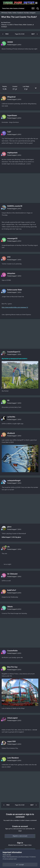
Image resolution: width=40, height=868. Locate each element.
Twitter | (15, 13)
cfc (8, 547)
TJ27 (9, 132)
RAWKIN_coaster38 (15, 206)
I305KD (10, 42)
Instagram (33, 13)
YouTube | (27, 13)
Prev (7, 34)
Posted (14, 45)
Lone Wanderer (13, 758)
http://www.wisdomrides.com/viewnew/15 (15, 307)
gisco (9, 527)
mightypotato (12, 153)
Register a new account (20, 836)
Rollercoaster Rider (15, 290)
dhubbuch (11, 433)
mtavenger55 (12, 238)
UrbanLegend (12, 718)
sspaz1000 (11, 741)
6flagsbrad (11, 97)
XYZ (9, 257)
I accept (20, 865)
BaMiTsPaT (12, 590)
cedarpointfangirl (14, 481)
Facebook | (21, 13)
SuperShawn (12, 115)
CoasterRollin (12, 651)
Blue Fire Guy (12, 667)
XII (8, 400)
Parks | (10, 13)
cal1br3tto (11, 417)
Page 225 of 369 (20, 34)
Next (33, 34)
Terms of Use (7, 855)
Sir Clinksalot (12, 574)
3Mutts (10, 607)
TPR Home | (4, 13)
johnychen (11, 273)
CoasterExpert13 (14, 352)
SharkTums (7, 23)
